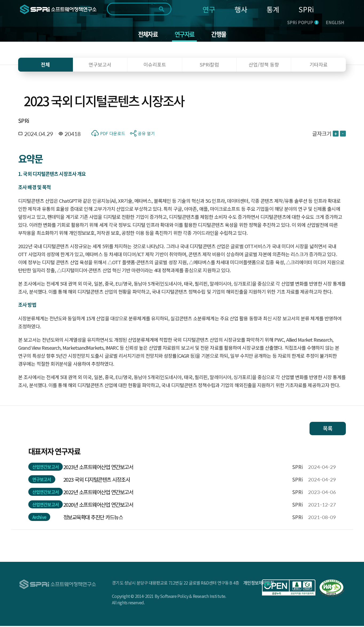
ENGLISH (335, 22)
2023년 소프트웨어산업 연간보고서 (98, 468)
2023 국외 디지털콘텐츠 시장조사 (97, 480)
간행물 (221, 35)
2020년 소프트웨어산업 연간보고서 (98, 506)
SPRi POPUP (303, 22)
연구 (209, 9)
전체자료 (146, 35)
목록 (328, 429)
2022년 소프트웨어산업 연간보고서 (98, 493)
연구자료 (185, 35)
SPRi (306, 9)
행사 (241, 9)
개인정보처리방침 (259, 584)
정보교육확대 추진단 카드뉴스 (93, 518)
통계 (273, 9)
